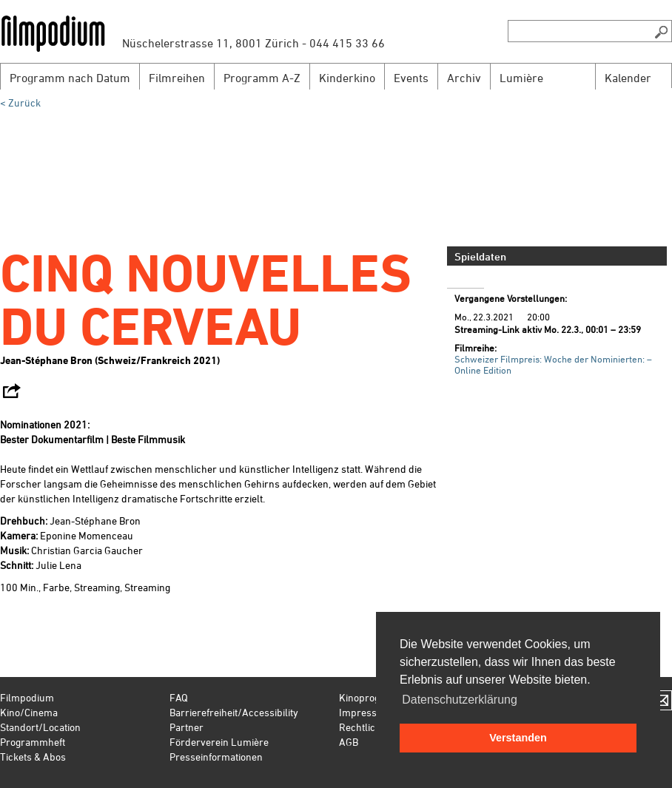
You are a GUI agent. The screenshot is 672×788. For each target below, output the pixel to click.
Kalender (628, 78)
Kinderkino (347, 78)
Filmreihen (177, 78)
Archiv (464, 78)
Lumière (521, 78)
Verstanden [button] (518, 738)
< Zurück (20, 102)
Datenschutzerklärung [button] (460, 700)
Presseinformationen (216, 757)
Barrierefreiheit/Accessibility (234, 712)
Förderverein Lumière (219, 742)
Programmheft (33, 742)
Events (411, 78)
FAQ (179, 697)
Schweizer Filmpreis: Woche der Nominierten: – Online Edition (553, 364)
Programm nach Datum (70, 78)
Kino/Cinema (29, 712)
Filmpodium (27, 697)
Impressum (365, 712)
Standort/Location (40, 727)
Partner (187, 727)
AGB (349, 742)
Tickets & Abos (33, 757)
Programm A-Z (262, 78)
